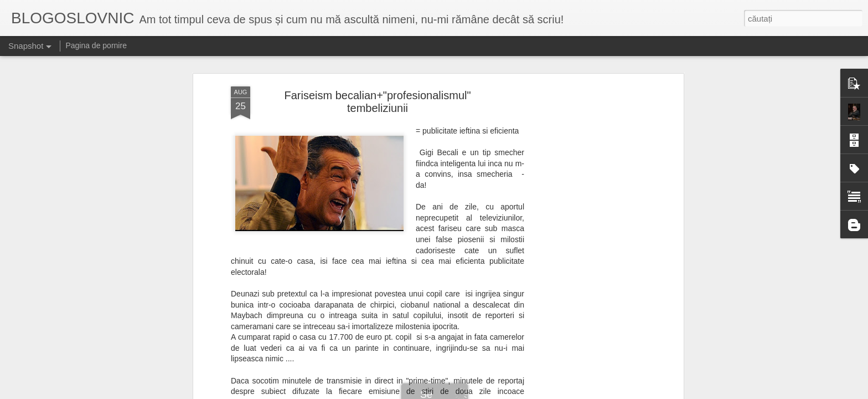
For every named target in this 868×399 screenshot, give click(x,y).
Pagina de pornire (96, 45)
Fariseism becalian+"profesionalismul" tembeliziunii (377, 90)
